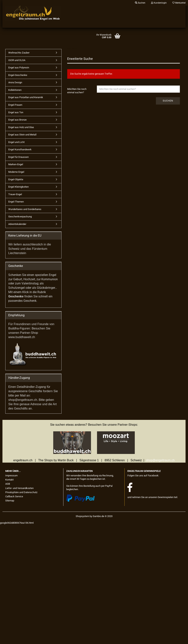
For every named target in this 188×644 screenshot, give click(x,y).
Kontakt (9, 480)
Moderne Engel (16, 172)
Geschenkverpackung (20, 217)
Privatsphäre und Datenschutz (21, 492)
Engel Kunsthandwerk (20, 149)
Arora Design (15, 82)
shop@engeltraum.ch (160, 460)
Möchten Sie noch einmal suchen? (77, 91)
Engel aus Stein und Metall (22, 135)
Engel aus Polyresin (19, 68)
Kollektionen (15, 90)
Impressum (11, 476)
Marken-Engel (16, 164)
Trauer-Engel (15, 194)
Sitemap (10, 501)
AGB (8, 484)
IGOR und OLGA (17, 60)
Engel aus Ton (16, 112)
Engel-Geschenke (18, 75)
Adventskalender (17, 224)
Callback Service (14, 496)
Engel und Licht (16, 142)
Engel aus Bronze (17, 120)
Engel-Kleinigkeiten (18, 187)
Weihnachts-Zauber (19, 53)
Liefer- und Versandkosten (19, 488)
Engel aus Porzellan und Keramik (26, 97)
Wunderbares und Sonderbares (25, 209)
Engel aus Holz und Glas (21, 127)
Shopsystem (82, 516)
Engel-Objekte (16, 179)
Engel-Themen (16, 202)
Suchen (168, 101)
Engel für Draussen (18, 157)
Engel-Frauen (15, 105)
